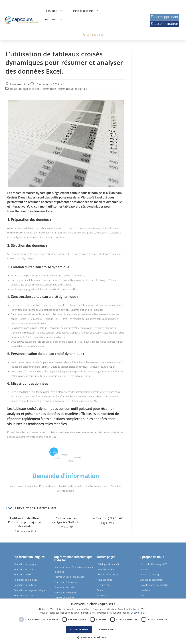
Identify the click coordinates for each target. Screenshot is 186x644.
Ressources (55, 20)
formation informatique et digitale (65, 89)
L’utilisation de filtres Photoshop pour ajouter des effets (25, 522)
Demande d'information (66, 476)
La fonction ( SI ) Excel (107, 518)
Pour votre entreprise (87, 11)
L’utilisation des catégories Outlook (66, 520)
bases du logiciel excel (25, 89)
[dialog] (93, 621)
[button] (93, 638)
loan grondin (19, 84)
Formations (55, 11)
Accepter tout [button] (79, 629)
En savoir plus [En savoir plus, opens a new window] (138, 613)
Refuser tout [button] (108, 629)
